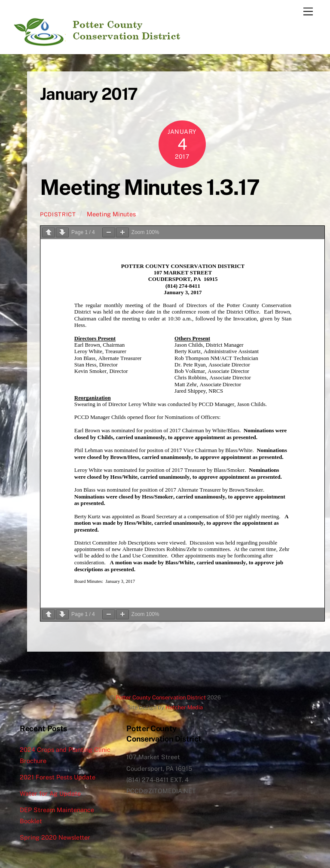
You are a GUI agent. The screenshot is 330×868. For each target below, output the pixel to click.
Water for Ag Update (50, 793)
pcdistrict (58, 214)
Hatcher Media (184, 707)
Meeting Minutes (111, 214)
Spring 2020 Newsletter (55, 837)
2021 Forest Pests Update (58, 777)
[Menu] (308, 12)
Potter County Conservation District (161, 697)
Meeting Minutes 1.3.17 (150, 187)
